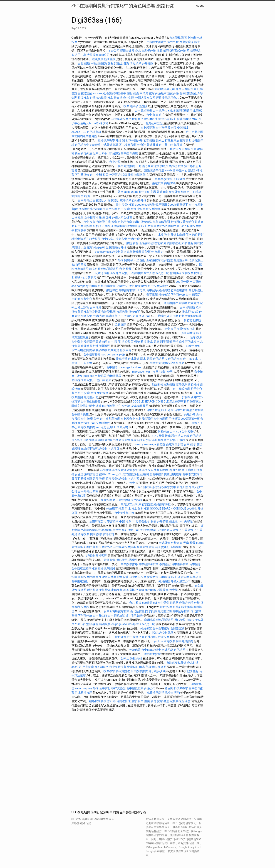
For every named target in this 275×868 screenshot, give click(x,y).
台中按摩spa (161, 110)
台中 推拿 (190, 444)
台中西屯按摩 (83, 226)
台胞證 (97, 226)
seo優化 (192, 509)
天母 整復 (99, 479)
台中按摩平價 (136, 637)
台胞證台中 (82, 145)
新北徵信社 (137, 611)
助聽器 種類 (96, 440)
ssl (95, 93)
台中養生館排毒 (91, 402)
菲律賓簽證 (123, 671)
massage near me (143, 372)
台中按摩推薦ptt (129, 290)
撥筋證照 (113, 200)
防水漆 (162, 530)
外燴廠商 (161, 93)
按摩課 (85, 607)
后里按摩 (163, 590)
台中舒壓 (115, 162)
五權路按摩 (110, 209)
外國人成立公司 (181, 581)
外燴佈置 (164, 295)
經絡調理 (164, 290)
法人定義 (184, 436)
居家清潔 (153, 166)
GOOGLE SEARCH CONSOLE (151, 402)
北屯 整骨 (158, 436)
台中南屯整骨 (80, 581)
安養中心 (161, 119)
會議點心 (133, 667)
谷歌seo (162, 226)
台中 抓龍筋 (154, 115)
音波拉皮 (189, 329)
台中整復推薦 (135, 688)
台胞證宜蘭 (85, 93)
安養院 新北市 (92, 547)
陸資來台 (196, 402)
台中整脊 (161, 128)
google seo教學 (145, 205)
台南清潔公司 (98, 521)
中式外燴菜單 (110, 145)
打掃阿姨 (188, 397)
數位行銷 (198, 235)
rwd (181, 521)
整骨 (132, 483)
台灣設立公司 (129, 504)
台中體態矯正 (188, 93)
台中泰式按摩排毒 (125, 547)
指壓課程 (136, 500)
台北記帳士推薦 (183, 607)
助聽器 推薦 (79, 380)
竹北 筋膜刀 (89, 277)
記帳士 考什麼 (131, 239)
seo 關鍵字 (145, 487)
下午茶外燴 (136, 140)
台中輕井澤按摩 (110, 419)
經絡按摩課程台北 (167, 98)
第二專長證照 (193, 166)
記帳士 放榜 (178, 440)
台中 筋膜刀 (193, 295)
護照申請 (77, 239)
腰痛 (153, 521)
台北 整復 (135, 603)
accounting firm (134, 192)
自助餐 (76, 299)
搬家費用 (170, 487)
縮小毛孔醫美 (134, 616)
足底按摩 (120, 324)
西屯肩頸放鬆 (175, 444)
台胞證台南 (125, 222)
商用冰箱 (150, 620)
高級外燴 (116, 273)
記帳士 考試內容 (129, 479)
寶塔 (74, 170)
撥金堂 (118, 98)
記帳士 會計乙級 (163, 650)
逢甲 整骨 (177, 329)
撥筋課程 (112, 290)
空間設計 (86, 196)
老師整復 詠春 (120, 590)
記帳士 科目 (100, 153)
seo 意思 (150, 192)
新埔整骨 (176, 547)
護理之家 (157, 243)
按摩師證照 (103, 423)
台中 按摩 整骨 (127, 209)
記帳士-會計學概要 (179, 119)
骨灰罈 (158, 89)
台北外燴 (134, 359)
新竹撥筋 (176, 222)
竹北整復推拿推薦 (190, 316)
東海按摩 (126, 200)
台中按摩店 (161, 419)
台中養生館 (166, 145)
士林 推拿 (78, 217)
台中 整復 (90, 222)
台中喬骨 (77, 342)
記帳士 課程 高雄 (131, 658)
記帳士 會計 (138, 145)
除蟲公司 (169, 89)
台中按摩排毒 (92, 354)
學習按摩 (103, 393)
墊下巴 (119, 316)
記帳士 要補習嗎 (97, 556)
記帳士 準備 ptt (96, 406)
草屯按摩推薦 (86, 427)
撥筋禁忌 (180, 620)
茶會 (121, 192)
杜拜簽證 (115, 175)
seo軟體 (101, 98)
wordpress (134, 624)
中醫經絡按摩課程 (102, 63)
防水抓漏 (151, 611)
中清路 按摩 (147, 93)
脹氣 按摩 (127, 175)
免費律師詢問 (161, 222)
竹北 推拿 (131, 509)
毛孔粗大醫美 (92, 239)
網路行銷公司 (86, 423)
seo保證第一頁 (190, 419)
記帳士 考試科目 (109, 449)
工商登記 (141, 166)
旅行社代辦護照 (100, 346)
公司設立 (122, 286)
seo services (103, 252)
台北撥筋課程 (144, 419)
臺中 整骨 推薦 (130, 93)
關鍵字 (128, 260)
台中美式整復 (143, 110)
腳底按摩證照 (172, 243)
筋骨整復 (110, 59)
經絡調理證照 (138, 106)
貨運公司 (127, 470)
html (195, 119)
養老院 (172, 128)
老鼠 (143, 290)
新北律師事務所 (179, 402)
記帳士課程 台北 (130, 51)
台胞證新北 (123, 701)
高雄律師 (101, 342)
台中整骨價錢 (129, 153)
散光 (96, 419)
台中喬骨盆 (85, 200)
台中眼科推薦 (180, 564)
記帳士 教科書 (147, 226)
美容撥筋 (114, 153)
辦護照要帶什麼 (154, 170)
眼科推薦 (143, 509)
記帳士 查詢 (172, 693)
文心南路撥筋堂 (91, 530)
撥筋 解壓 (132, 243)
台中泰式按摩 (120, 119)
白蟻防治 (170, 183)
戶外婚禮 (174, 419)
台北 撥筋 (84, 63)
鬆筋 (170, 179)
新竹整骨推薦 (83, 479)
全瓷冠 (197, 110)
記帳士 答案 (122, 63)
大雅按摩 (187, 273)
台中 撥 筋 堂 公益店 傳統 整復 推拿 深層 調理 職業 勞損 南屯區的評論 (152, 342)
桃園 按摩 (96, 534)
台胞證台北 (86, 209)
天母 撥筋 (110, 560)
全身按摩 (83, 534)
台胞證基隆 (148, 128)
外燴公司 (99, 247)
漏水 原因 (146, 359)
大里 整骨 (140, 260)
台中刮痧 (129, 98)
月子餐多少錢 (157, 671)
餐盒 (114, 222)
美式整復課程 (131, 474)
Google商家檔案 (178, 205)
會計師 (110, 316)
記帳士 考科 (193, 346)
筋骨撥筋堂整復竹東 (171, 363)
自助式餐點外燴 (176, 663)
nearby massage (145, 444)
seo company (80, 286)
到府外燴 (180, 179)
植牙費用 (164, 440)
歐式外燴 (95, 269)
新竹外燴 (173, 42)
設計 (126, 577)
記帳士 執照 (166, 633)
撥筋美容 (126, 350)
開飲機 (183, 303)
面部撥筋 (149, 140)
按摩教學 (81, 230)
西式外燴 (180, 51)
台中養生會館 (152, 654)
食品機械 (101, 350)
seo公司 (114, 51)
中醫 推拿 (125, 521)
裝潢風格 (105, 624)
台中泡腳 (96, 307)
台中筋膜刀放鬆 (111, 239)
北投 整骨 (164, 235)
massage (161, 179)
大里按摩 (93, 55)
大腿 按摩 (87, 247)
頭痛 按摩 (196, 337)
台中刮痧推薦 (181, 611)
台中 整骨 (125, 269)
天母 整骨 (189, 543)
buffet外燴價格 (99, 123)
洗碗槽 (98, 209)
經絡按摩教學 (106, 140)
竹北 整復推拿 (141, 521)
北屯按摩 (181, 384)
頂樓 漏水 (187, 333)
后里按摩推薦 (139, 671)
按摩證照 (186, 140)
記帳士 (196, 42)
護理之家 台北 (177, 226)
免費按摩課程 (155, 693)
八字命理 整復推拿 (114, 226)
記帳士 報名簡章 (122, 252)
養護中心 (182, 170)
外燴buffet (148, 119)
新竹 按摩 (166, 607)
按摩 (126, 106)
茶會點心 (188, 222)
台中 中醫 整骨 (99, 175)
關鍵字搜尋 (79, 406)
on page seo (119, 624)
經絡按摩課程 (111, 93)
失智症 (188, 521)
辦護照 (133, 560)
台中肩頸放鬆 (116, 616)
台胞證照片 (100, 200)
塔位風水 (176, 149)
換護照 (82, 590)
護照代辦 (98, 59)
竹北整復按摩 (83, 693)
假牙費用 (161, 205)
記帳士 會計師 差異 (99, 380)
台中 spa (189, 359)
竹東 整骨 (112, 479)
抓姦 (155, 633)
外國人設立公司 (145, 98)
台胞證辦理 (186, 603)
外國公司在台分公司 (137, 316)
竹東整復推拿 (179, 290)
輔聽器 (174, 603)
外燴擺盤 (148, 63)
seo (100, 93)
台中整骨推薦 (118, 667)
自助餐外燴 (149, 51)
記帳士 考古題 (96, 316)
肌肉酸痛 (176, 474)
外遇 (121, 509)
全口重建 (195, 282)
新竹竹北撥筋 (192, 320)
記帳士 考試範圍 (179, 577)
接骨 (167, 329)
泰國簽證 (137, 440)
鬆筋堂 (178, 145)
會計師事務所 (89, 449)
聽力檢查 (132, 226)
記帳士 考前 (166, 410)
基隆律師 (145, 243)
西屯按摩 (190, 38)
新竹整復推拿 (96, 590)
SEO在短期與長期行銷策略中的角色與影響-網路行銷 (123, 6)
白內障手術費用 (157, 42)
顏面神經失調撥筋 (163, 384)
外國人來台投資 (122, 217)
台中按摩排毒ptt (94, 217)
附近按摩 (136, 63)
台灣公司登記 (154, 123)
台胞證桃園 (177, 38)
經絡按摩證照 (106, 568)
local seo (137, 367)
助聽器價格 (184, 235)
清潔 (191, 260)
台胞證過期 (150, 440)
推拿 (110, 98)
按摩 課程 (171, 436)
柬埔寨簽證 (91, 474)
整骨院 (174, 590)
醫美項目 (196, 577)
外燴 (179, 89)
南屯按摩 (158, 183)
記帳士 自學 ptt (155, 252)
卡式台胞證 (79, 350)
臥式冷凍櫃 (102, 273)
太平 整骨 (187, 243)
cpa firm (158, 641)
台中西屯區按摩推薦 (84, 568)
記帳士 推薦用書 (118, 427)
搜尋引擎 (105, 474)
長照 (146, 406)
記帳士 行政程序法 (167, 140)
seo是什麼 (162, 273)
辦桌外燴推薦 (126, 166)
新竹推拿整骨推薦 (89, 312)
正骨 (108, 217)
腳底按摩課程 (165, 51)
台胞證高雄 (94, 132)
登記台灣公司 (130, 530)
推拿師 (186, 312)
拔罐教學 (140, 175)
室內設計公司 (164, 372)
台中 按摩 (135, 286)
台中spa (147, 650)
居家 (134, 701)
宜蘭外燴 (173, 93)
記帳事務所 (177, 701)
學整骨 (154, 363)
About (200, 6)
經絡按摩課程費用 (181, 110)
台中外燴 (152, 410)
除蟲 (108, 590)
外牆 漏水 (122, 140)
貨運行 (165, 547)
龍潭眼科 (175, 273)
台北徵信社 (196, 290)
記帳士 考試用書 (132, 273)
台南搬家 (110, 286)
